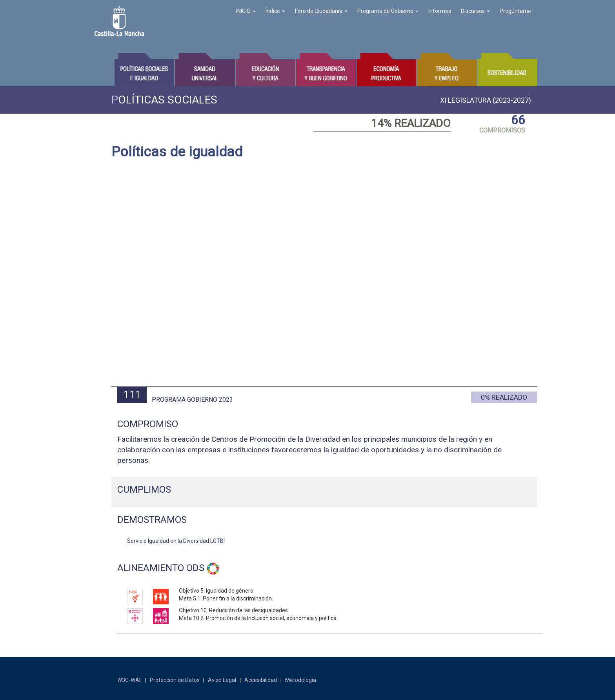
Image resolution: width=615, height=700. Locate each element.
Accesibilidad (261, 680)
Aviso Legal (222, 680)
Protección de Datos (175, 680)
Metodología (301, 680)
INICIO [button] (246, 11)
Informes (440, 11)
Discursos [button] (475, 11)
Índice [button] (275, 11)
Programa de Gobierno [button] (388, 11)
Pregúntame (515, 11)
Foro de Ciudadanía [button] (321, 11)
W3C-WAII (129, 680)
